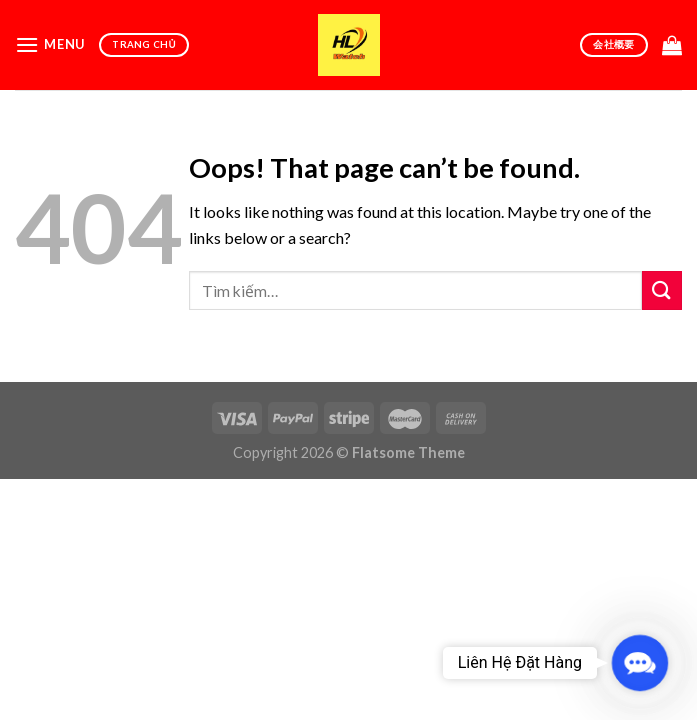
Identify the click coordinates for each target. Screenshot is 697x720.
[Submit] (662, 290)
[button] (640, 663)
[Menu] (50, 44)
